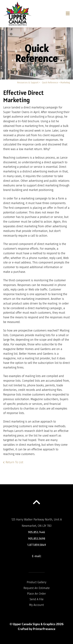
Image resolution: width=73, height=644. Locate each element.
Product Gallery (36, 582)
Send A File (37, 599)
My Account (36, 605)
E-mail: (37, 556)
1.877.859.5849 (37, 545)
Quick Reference (50, 83)
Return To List (14, 462)
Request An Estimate (37, 588)
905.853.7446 (36, 532)
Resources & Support (28, 83)
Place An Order (36, 594)
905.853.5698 (37, 539)
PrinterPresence (44, 629)
